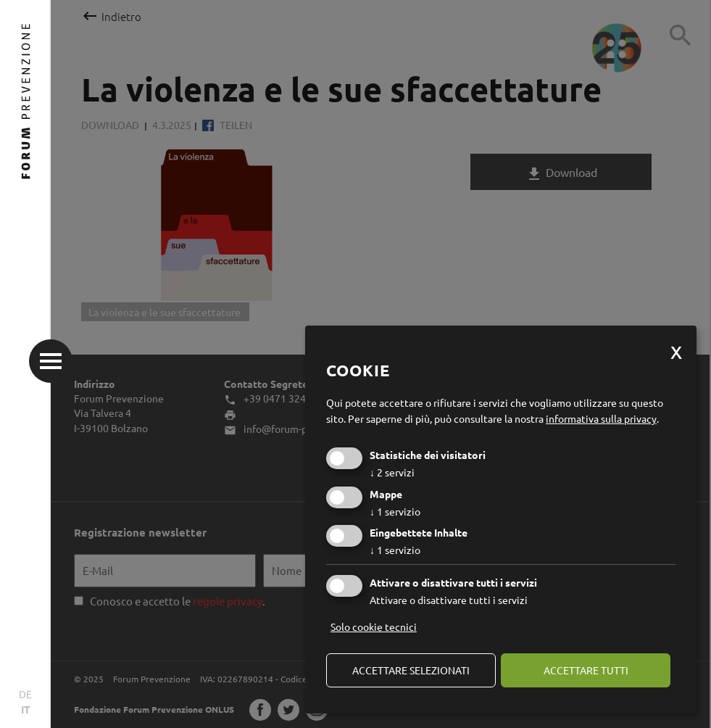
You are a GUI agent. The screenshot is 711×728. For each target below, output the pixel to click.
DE (25, 694)
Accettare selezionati (411, 670)
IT (26, 709)
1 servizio (395, 511)
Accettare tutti (586, 670)
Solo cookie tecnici (374, 626)
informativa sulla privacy (601, 418)
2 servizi (392, 472)
